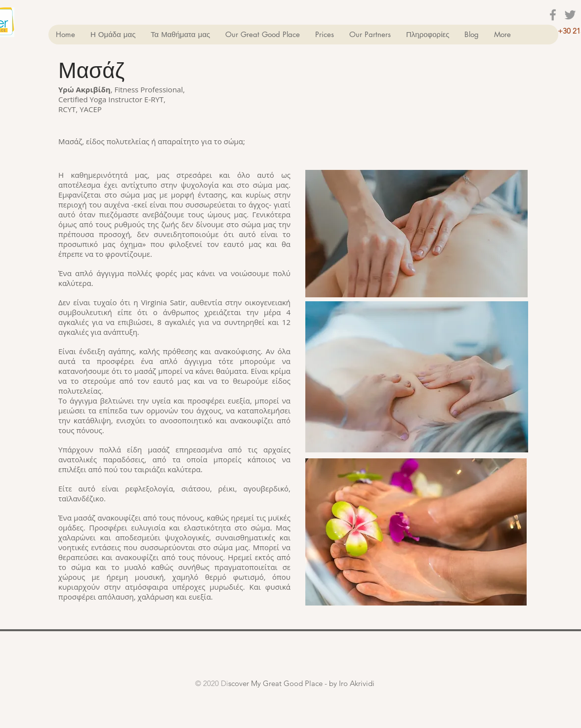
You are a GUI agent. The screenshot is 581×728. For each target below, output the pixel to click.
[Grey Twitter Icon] (570, 15)
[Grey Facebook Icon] (553, 15)
